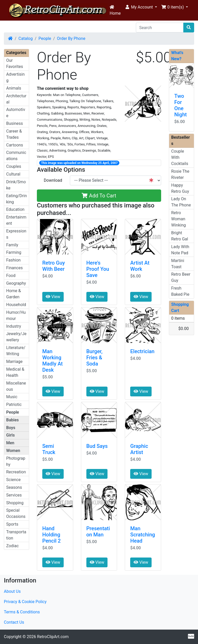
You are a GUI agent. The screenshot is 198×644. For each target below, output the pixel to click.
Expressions (16, 234)
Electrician (142, 351)
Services (14, 495)
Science (13, 480)
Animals (14, 88)
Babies (13, 420)
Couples (14, 166)
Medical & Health (15, 372)
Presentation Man (98, 532)
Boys (11, 428)
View (53, 297)
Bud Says (97, 446)
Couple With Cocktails (180, 157)
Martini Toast (178, 264)
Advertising (15, 77)
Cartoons (15, 145)
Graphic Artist (139, 449)
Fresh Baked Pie (180, 291)
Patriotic (14, 404)
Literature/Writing (16, 351)
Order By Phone (71, 38)
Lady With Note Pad (180, 250)
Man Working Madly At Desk (52, 361)
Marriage (14, 362)
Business (15, 123)
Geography (16, 283)
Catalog (26, 38)
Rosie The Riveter (180, 174)
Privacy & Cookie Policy (25, 602)
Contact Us (14, 622)
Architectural (16, 99)
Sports (12, 524)
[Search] (160, 28)
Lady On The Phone (181, 202)
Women (13, 451)
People (45, 38)
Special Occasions (16, 513)
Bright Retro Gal (180, 236)
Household (16, 305)
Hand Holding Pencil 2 (51, 535)
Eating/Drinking (16, 199)
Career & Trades (14, 134)
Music (12, 397)
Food (11, 276)
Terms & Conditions (22, 612)
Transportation (16, 535)
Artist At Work (140, 266)
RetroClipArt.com (53, 637)
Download (53, 180)
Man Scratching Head (143, 535)
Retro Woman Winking (179, 219)
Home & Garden (14, 294)
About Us (12, 591)
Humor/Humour (16, 315)
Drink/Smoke (16, 185)
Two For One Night (180, 105)
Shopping (15, 503)
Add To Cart (99, 196)
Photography (16, 461)
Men (10, 443)
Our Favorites (15, 63)
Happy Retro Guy (180, 188)
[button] (141, 7)
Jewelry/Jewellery (16, 337)
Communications (16, 156)
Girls (10, 435)
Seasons (14, 487)
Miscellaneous (16, 386)
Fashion (13, 260)
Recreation (16, 472)
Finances (14, 268)
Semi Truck (49, 449)
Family (12, 245)
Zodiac (13, 546)
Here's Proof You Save (98, 269)
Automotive (16, 113)
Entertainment (16, 220)
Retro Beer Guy (181, 277)
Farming (14, 252)
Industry (14, 326)
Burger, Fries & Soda (94, 358)
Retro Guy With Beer (54, 266)
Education (15, 209)
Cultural (13, 174)
